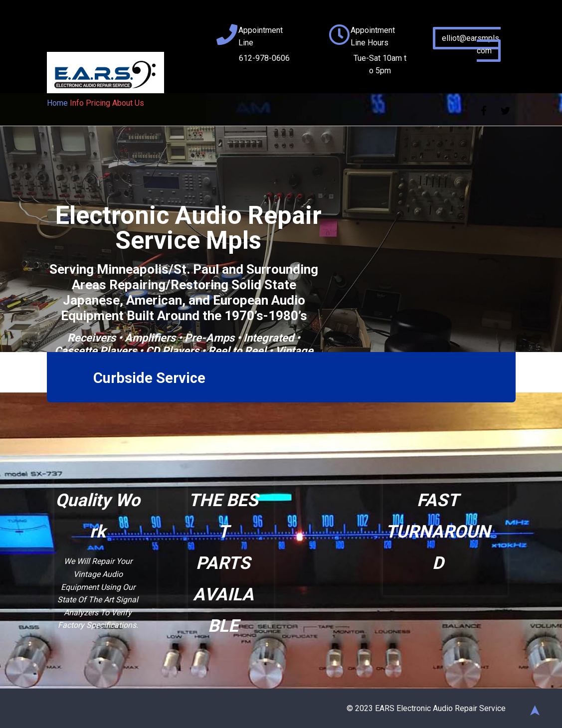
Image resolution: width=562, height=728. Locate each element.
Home (57, 103)
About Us (128, 103)
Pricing (98, 103)
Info (77, 103)
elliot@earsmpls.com (471, 44)
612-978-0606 (264, 58)
